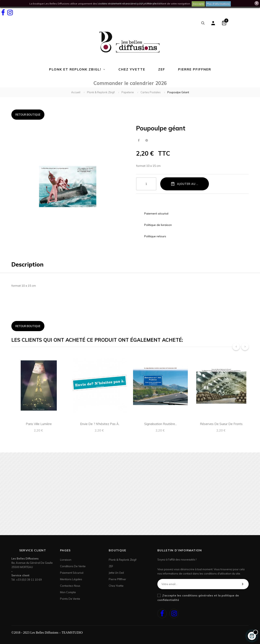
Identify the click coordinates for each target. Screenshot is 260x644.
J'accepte (198, 4)
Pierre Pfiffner (117, 579)
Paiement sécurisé (72, 573)
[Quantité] (146, 184)
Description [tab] (27, 264)
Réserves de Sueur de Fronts (221, 424)
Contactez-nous (70, 586)
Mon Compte (68, 592)
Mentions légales (71, 579)
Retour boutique (28, 115)
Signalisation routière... (161, 424)
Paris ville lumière (39, 424)
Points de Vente (70, 599)
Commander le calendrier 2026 (130, 83)
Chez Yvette (116, 586)
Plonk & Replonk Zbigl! (123, 560)
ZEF (111, 566)
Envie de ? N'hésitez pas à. (100, 424)
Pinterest (147, 140)
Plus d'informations (218, 4)
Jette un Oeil (116, 573)
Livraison (66, 560)
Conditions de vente (73, 566)
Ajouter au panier (189, 184)
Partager (139, 140)
